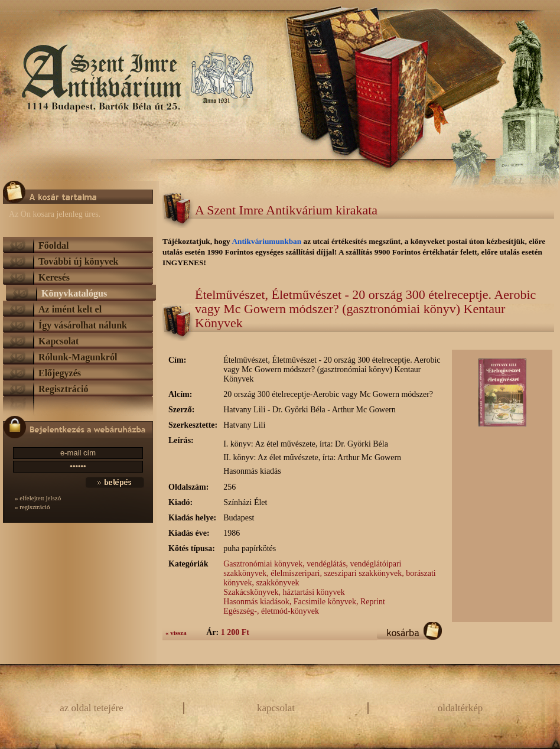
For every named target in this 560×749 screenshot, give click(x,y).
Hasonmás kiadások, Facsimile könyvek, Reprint (304, 602)
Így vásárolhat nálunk (83, 325)
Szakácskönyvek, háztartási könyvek (284, 592)
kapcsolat (276, 708)
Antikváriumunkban (267, 241)
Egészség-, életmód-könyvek (271, 611)
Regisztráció (63, 389)
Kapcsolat (58, 341)
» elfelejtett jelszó (38, 498)
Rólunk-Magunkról (78, 357)
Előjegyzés (60, 373)
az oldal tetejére (92, 708)
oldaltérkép (460, 708)
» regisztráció (32, 507)
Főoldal (54, 245)
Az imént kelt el (70, 309)
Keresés (54, 277)
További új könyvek (78, 261)
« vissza (176, 633)
